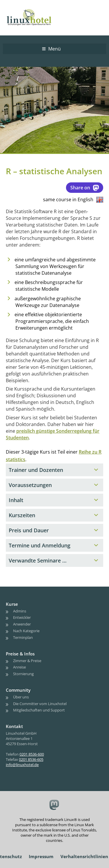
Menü (54, 49)
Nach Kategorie (26, 631)
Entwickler (22, 617)
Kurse (12, 604)
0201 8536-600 (32, 754)
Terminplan (23, 637)
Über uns (21, 697)
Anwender (22, 624)
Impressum (41, 856)
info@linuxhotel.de (22, 765)
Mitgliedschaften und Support (39, 710)
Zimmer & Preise (27, 661)
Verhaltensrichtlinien (84, 856)
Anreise (19, 667)
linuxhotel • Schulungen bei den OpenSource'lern (35, 9)
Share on (85, 188)
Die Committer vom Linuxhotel (40, 704)
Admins (20, 611)
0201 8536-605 (31, 759)
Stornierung (23, 674)
